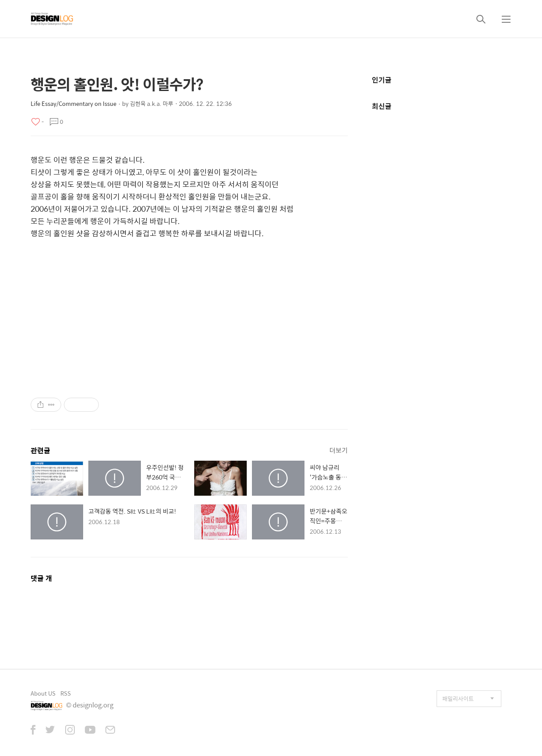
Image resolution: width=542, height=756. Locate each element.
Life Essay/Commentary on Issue (73, 103)
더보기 (339, 450)
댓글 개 (41, 578)
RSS (66, 693)
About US (43, 693)
